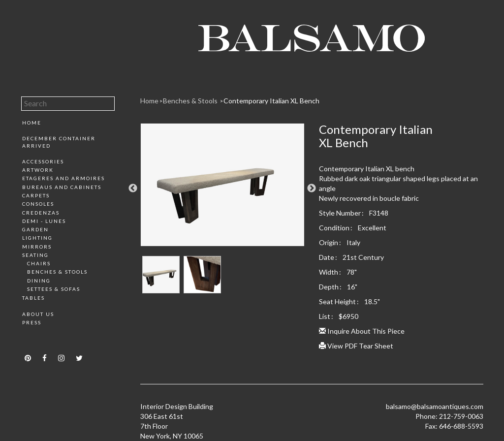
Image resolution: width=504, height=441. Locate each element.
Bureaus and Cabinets (62, 187)
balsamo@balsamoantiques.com (435, 406)
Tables (33, 298)
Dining (39, 281)
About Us (38, 314)
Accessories (43, 161)
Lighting (37, 238)
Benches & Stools (57, 272)
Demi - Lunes (44, 221)
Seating (35, 255)
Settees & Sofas (54, 289)
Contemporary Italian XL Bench (271, 101)
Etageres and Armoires (63, 178)
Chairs (39, 263)
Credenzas (41, 213)
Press (32, 322)
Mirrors (37, 247)
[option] (222, 189)
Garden (35, 229)
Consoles (38, 204)
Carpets (36, 195)
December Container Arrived (59, 142)
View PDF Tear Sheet (356, 346)
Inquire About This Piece (362, 331)
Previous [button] (133, 189)
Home (32, 123)
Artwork (38, 170)
